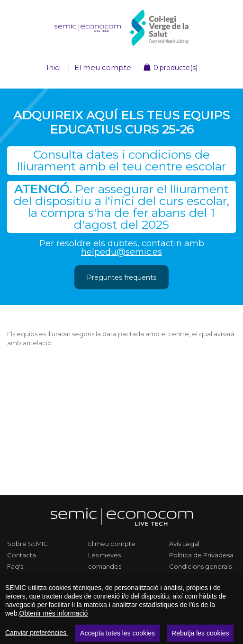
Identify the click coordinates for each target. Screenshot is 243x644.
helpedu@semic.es (121, 252)
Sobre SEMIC (27, 544)
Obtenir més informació (54, 613)
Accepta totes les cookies (117, 633)
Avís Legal (184, 544)
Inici (54, 67)
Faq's (15, 566)
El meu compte (103, 67)
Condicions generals (200, 566)
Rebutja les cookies (200, 633)
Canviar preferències (37, 633)
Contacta (22, 555)
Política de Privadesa (201, 555)
